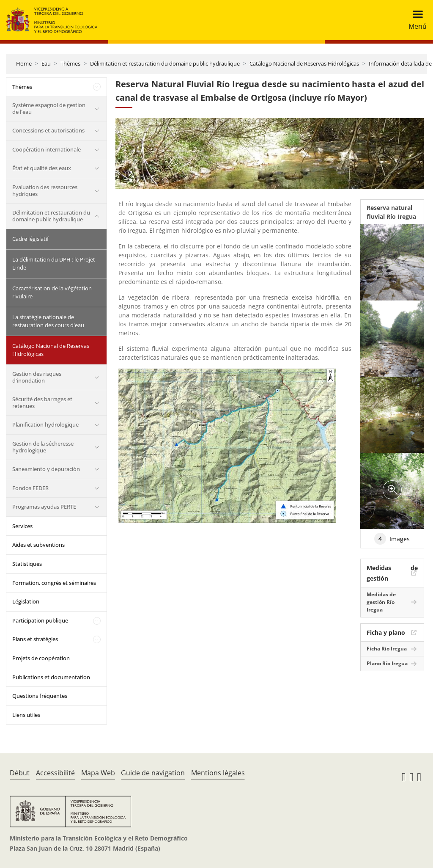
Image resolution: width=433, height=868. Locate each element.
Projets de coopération (41, 658)
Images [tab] (392, 539)
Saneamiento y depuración (46, 469)
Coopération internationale (47, 149)
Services (22, 526)
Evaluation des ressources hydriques (45, 190)
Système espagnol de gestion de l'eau (49, 108)
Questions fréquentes (40, 696)
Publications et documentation (51, 677)
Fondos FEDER (30, 488)
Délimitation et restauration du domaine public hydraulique (165, 63)
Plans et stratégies (35, 639)
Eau (46, 63)
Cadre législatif (30, 239)
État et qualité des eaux (42, 168)
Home (24, 63)
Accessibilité (55, 773)
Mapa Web (98, 773)
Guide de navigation (153, 773)
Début (20, 773)
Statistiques (27, 564)
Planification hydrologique (45, 424)
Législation (26, 601)
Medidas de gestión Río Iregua (381, 602)
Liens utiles (26, 715)
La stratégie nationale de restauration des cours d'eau (48, 321)
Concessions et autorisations (48, 130)
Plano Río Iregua (387, 663)
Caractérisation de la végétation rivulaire (52, 292)
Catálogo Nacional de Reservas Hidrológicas (304, 63)
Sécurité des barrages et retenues (42, 402)
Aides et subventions (38, 545)
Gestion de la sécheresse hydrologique (43, 447)
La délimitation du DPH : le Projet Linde (54, 264)
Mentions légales (218, 773)
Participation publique (40, 620)
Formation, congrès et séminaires (54, 583)
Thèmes (70, 63)
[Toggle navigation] (415, 20)
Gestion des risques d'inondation (37, 377)
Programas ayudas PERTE (44, 507)
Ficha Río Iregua (387, 649)
